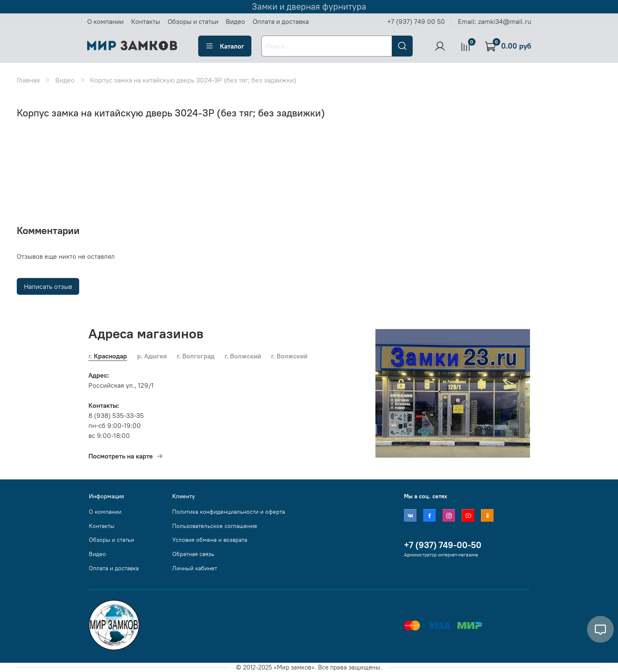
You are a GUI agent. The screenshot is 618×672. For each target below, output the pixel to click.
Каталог (225, 46)
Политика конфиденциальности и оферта (229, 512)
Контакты (146, 21)
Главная (28, 80)
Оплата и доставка (281, 21)
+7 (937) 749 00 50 (416, 21)
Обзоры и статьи (193, 21)
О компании (105, 21)
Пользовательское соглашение (215, 526)
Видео (235, 21)
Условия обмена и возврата (210, 540)
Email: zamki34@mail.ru (495, 21)
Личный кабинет (195, 568)
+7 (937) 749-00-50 (443, 545)
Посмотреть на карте (126, 456)
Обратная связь (193, 554)
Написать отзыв (48, 286)
